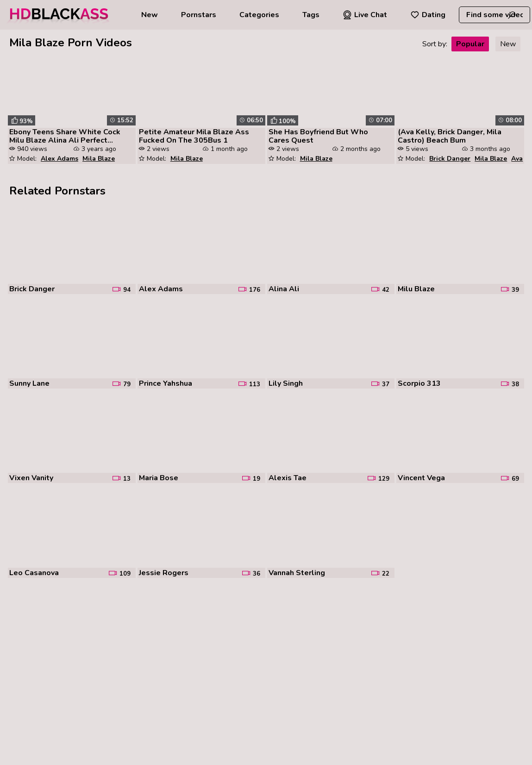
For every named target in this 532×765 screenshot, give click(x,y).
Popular (470, 44)
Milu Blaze (416, 289)
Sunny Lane (29, 383)
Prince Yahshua (166, 383)
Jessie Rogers (164, 573)
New (150, 15)
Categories (259, 15)
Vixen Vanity (31, 478)
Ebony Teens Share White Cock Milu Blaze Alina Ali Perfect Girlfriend (65, 136)
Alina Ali (284, 289)
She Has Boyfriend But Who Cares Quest (318, 136)
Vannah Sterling (297, 573)
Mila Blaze (99, 159)
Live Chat (365, 15)
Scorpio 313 (419, 383)
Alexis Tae (288, 478)
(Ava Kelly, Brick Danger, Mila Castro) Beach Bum (450, 136)
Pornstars (199, 15)
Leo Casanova (34, 573)
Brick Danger (450, 159)
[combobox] (494, 15)
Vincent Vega (421, 478)
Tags (311, 15)
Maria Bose (159, 478)
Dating (428, 15)
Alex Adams (59, 159)
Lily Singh (286, 383)
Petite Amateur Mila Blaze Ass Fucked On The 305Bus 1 (194, 136)
